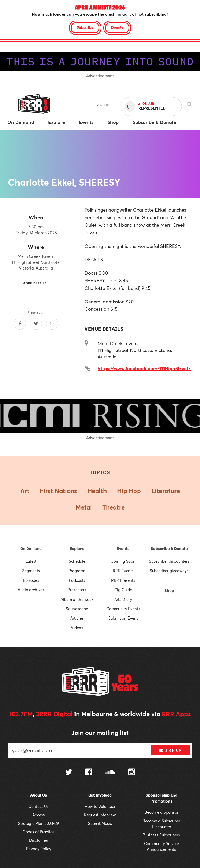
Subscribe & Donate (169, 549)
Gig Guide (123, 590)
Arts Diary (123, 599)
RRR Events (123, 571)
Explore (77, 549)
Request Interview (100, 815)
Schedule (77, 561)
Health (97, 491)
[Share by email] (52, 324)
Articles (77, 618)
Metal (84, 507)
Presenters (77, 590)
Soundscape (77, 609)
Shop (169, 591)
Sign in (103, 104)
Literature (166, 491)
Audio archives (31, 590)
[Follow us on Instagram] (132, 773)
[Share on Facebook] (20, 324)
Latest (31, 561)
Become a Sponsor (161, 812)
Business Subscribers (161, 835)
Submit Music (100, 823)
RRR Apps (176, 714)
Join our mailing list (100, 733)
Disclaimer (39, 840)
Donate (117, 27)
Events (123, 549)
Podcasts (77, 580)
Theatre (114, 507)
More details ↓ (36, 283)
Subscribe (85, 27)
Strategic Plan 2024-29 (39, 823)
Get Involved (100, 795)
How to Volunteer (100, 806)
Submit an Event (123, 618)
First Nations (58, 491)
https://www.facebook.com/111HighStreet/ (144, 368)
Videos (77, 628)
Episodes (31, 580)
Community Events (123, 609)
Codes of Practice (39, 832)
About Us (39, 795)
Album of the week (77, 599)
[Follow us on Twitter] (69, 773)
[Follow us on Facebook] (89, 773)
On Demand (31, 549)
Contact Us (39, 806)
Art (25, 491)
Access (39, 815)
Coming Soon (123, 561)
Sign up (170, 751)
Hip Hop (129, 491)
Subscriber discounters (169, 561)
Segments (31, 571)
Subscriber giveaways (169, 571)
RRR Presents (123, 580)
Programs (77, 571)
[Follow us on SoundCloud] (110, 773)
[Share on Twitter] (36, 324)
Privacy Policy (39, 849)
